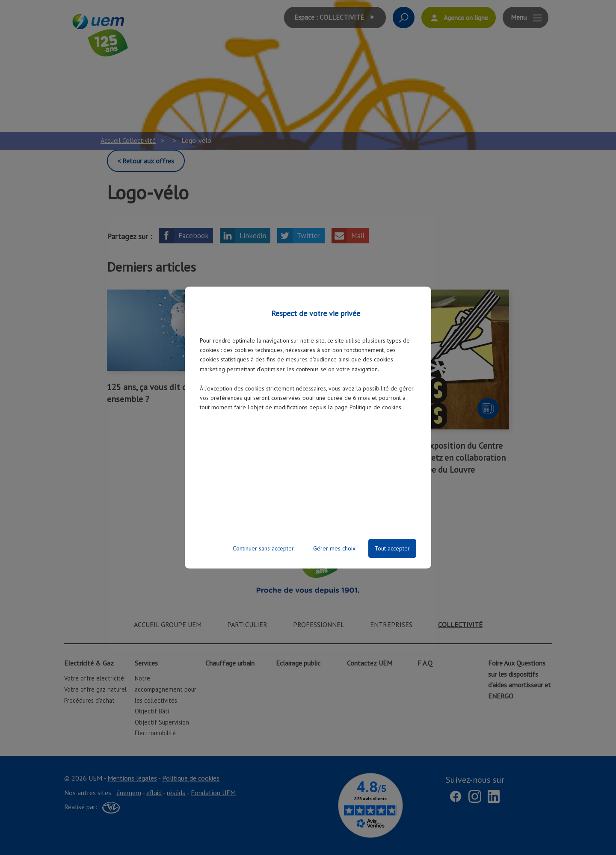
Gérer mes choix (334, 548)
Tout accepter (392, 548)
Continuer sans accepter (263, 548)
